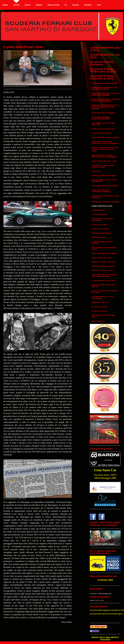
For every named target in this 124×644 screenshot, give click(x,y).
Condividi (95, 631)
